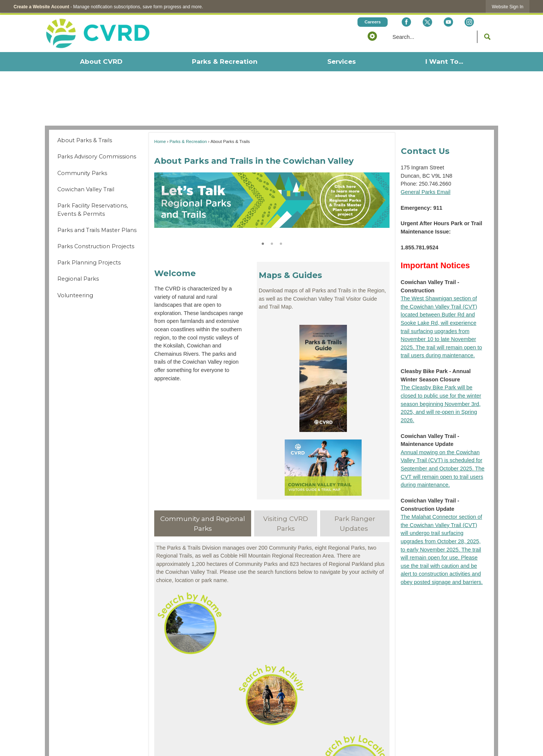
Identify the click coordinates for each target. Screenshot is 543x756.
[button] (372, 36)
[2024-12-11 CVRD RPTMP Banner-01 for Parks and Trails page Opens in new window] (272, 200)
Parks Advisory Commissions (97, 157)
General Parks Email (426, 192)
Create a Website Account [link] (41, 7)
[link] (508, 7)
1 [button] (263, 243)
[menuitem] (101, 62)
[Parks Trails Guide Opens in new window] (323, 378)
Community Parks (82, 173)
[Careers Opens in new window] (373, 22)
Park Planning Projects (89, 263)
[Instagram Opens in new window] (469, 22)
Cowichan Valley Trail (86, 189)
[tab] (203, 523)
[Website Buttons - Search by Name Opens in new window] (272, 623)
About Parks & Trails (85, 140)
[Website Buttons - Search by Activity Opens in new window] (272, 695)
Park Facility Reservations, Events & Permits (93, 210)
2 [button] (272, 243)
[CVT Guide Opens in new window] (323, 468)
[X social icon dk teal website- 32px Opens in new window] (427, 22)
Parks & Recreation (188, 141)
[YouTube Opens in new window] (448, 22)
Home (160, 141)
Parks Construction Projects (96, 246)
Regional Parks (78, 279)
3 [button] (281, 243)
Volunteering (75, 295)
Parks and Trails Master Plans (97, 230)
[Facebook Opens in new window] (406, 22)
